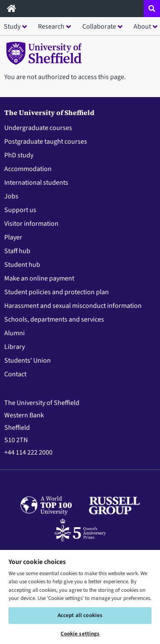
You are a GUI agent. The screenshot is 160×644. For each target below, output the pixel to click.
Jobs (11, 196)
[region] (80, 597)
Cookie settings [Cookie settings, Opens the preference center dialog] (80, 634)
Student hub (22, 265)
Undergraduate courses (38, 128)
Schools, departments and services (54, 319)
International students (36, 183)
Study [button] (12, 27)
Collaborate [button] (99, 27)
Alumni (15, 333)
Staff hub (17, 251)
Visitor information (31, 224)
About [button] (142, 27)
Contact (15, 374)
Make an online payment (39, 278)
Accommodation (28, 169)
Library (15, 347)
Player (13, 237)
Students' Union (28, 360)
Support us (20, 210)
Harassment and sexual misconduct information (73, 306)
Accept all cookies (80, 615)
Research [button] (51, 27)
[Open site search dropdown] (152, 9)
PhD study (19, 155)
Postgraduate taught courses (46, 142)
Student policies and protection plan (57, 292)
